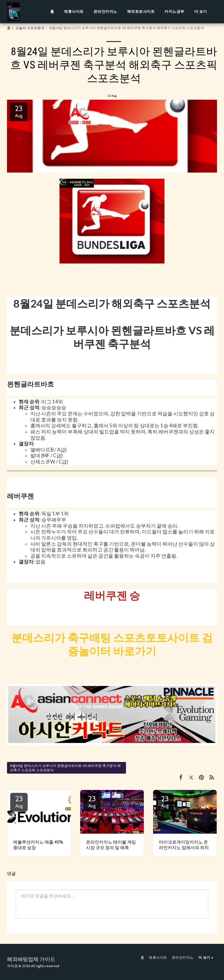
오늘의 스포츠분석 (30, 28)
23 (19, 801)
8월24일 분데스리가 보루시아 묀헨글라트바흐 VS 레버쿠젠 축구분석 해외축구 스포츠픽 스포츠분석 (65, 768)
